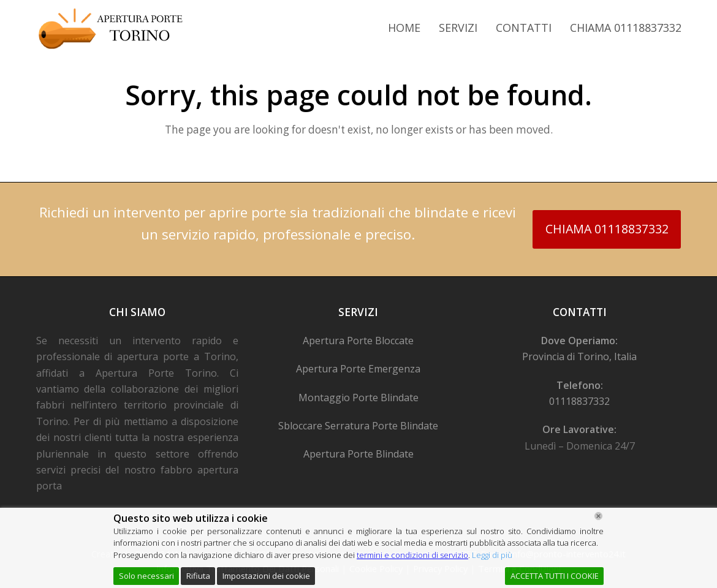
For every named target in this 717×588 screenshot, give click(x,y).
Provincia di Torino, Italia (579, 356)
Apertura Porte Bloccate (358, 341)
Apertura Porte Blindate (358, 454)
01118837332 (579, 401)
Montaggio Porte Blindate (358, 398)
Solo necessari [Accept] (146, 576)
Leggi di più (492, 555)
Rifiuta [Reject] (198, 576)
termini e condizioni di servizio (412, 555)
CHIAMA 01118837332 (607, 229)
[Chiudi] (598, 516)
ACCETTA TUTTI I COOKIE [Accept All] (555, 576)
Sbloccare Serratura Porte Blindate (358, 426)
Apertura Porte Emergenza (358, 369)
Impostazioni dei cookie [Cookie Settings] (266, 576)
